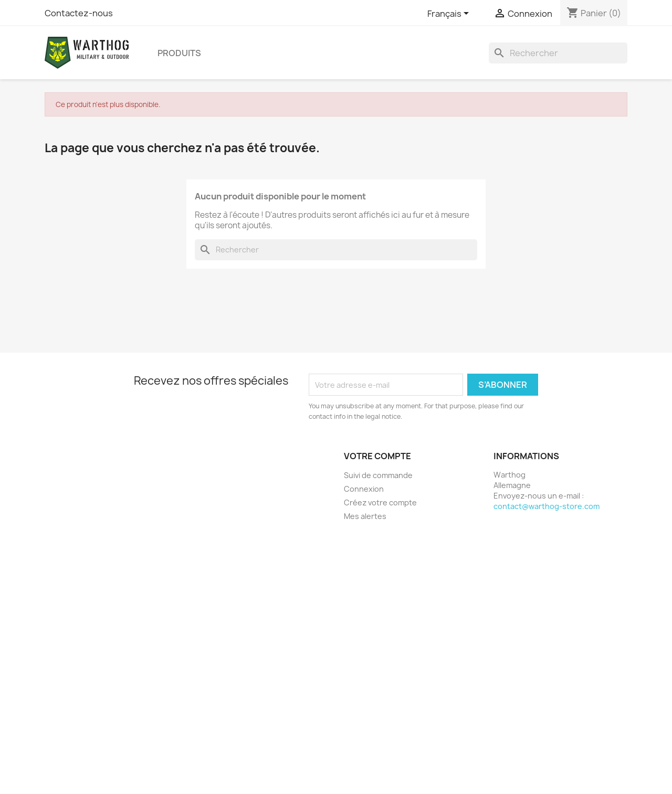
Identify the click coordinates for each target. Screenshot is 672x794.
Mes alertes (365, 516)
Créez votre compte (380, 502)
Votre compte (377, 456)
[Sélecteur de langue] (450, 14)
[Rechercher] (558, 53)
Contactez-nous (79, 13)
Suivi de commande (378, 475)
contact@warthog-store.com (547, 506)
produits (179, 53)
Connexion (364, 489)
